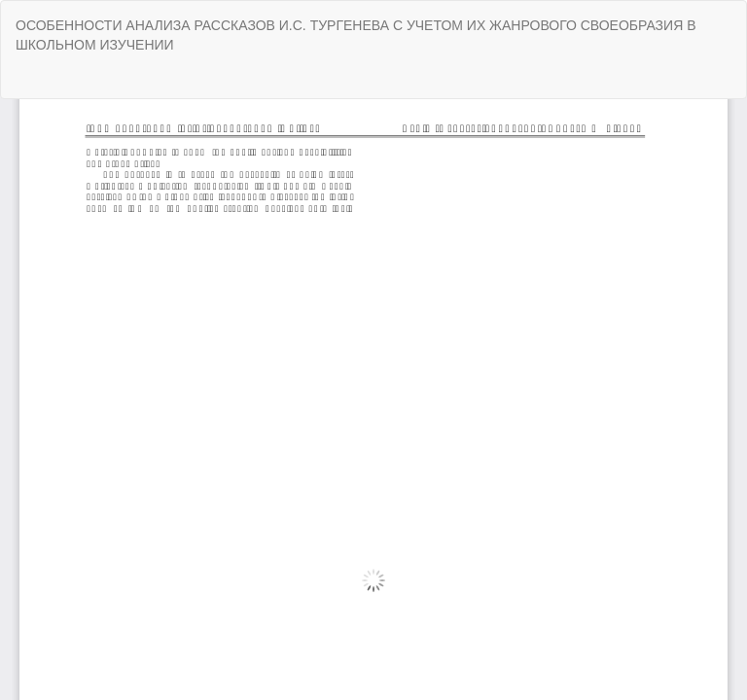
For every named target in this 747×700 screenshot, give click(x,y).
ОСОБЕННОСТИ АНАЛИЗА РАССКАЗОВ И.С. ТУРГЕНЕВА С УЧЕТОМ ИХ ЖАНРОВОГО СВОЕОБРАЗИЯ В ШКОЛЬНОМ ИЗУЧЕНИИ (356, 35)
